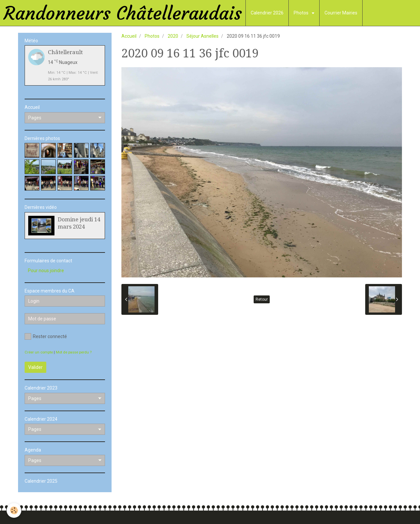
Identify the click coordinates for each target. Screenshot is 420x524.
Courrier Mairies (341, 13)
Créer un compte (39, 352)
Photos (302, 13)
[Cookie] (14, 510)
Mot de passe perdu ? (74, 352)
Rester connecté (46, 336)
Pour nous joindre (46, 271)
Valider (35, 367)
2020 (173, 36)
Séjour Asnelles (202, 36)
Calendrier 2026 (267, 13)
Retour (262, 299)
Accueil (129, 36)
